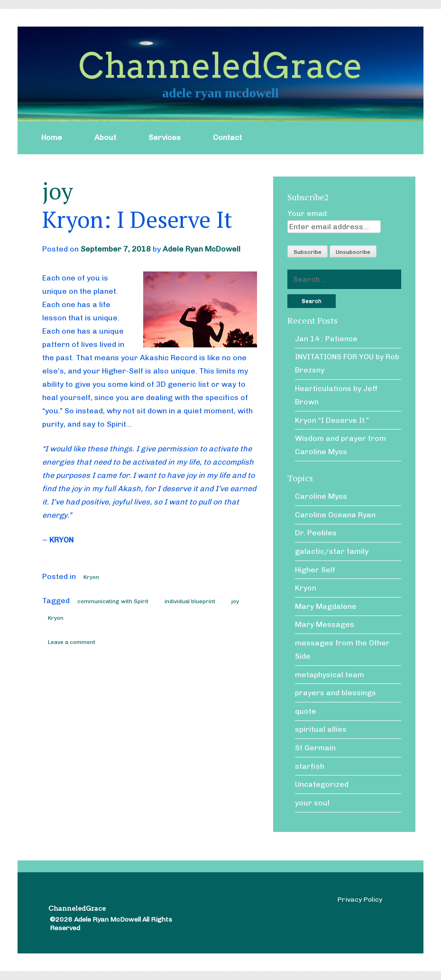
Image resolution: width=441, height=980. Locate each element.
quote (306, 711)
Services (165, 137)
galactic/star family (332, 551)
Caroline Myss (321, 496)
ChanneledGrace (220, 66)
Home (52, 137)
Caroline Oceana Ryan (335, 515)
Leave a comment (72, 642)
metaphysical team (330, 675)
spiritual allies (321, 729)
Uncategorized (322, 784)
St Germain (315, 748)
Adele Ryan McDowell (202, 249)
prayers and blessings (335, 693)
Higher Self (315, 570)
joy (235, 601)
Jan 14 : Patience (326, 339)
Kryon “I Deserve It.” (332, 420)
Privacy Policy (360, 900)
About (105, 137)
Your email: (308, 213)
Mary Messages (325, 624)
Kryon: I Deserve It (137, 219)
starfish (310, 766)
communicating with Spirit (113, 601)
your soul (312, 803)
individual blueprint (190, 601)
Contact (227, 137)
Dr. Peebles (316, 533)
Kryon (91, 577)
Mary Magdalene (326, 606)
